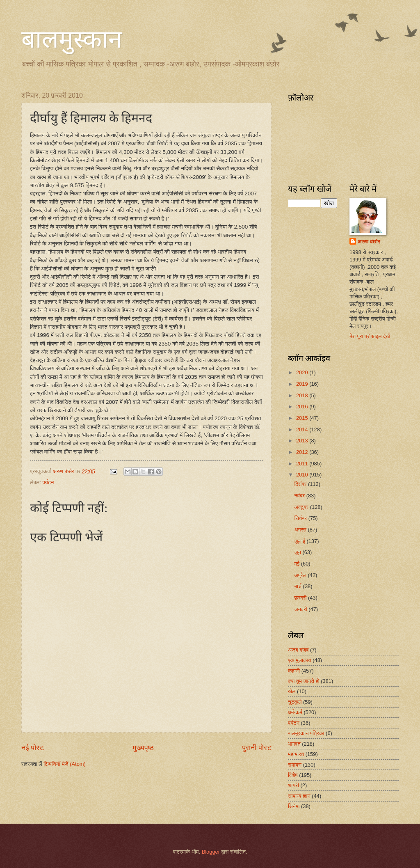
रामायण (295, 765)
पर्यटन (48, 482)
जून (298, 552)
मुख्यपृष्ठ (143, 748)
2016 (303, 407)
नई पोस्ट (33, 748)
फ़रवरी (301, 598)
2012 (303, 452)
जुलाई (300, 541)
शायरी (293, 785)
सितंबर (301, 518)
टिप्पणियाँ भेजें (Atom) (65, 764)
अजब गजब (298, 650)
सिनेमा (294, 806)
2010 (303, 475)
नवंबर (300, 496)
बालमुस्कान (72, 39)
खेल (292, 691)
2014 (303, 429)
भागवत (294, 744)
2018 (303, 395)
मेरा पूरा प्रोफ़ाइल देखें (370, 336)
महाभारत (296, 754)
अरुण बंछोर (369, 242)
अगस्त (301, 530)
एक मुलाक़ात (300, 660)
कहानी (294, 671)
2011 (303, 464)
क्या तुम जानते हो (304, 681)
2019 (303, 384)
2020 (303, 372)
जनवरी (301, 609)
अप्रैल (301, 575)
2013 (303, 441)
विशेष (293, 775)
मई (297, 564)
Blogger (211, 852)
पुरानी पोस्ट (257, 748)
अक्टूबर (302, 507)
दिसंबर (301, 484)
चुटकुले (295, 702)
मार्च (298, 586)
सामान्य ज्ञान (299, 796)
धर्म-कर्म (295, 712)
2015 (303, 418)
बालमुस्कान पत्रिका (306, 733)
